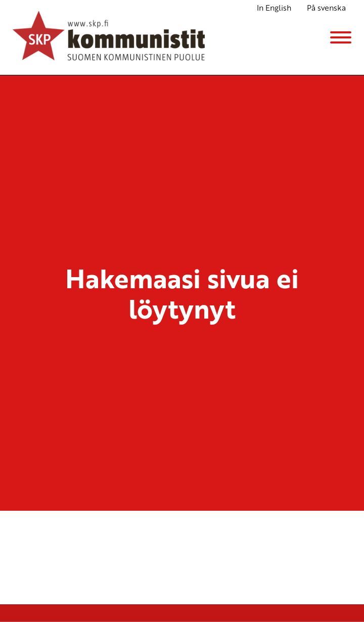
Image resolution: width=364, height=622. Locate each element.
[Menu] (341, 37)
